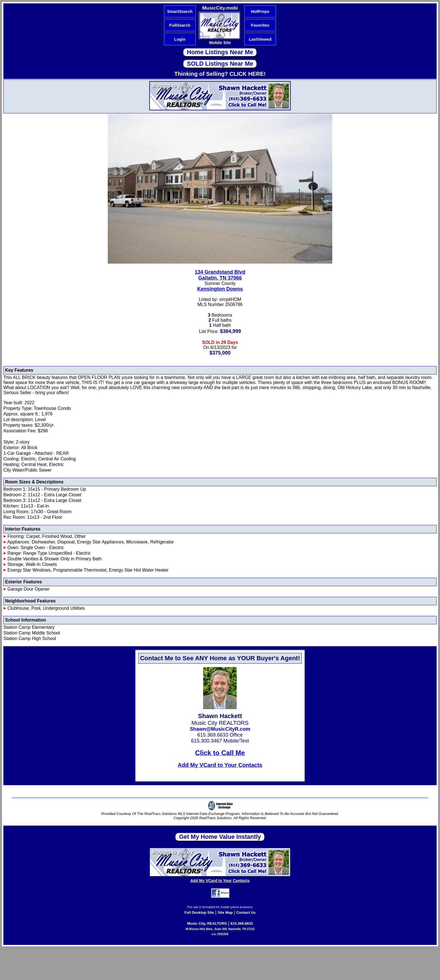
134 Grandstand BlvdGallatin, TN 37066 (220, 275)
